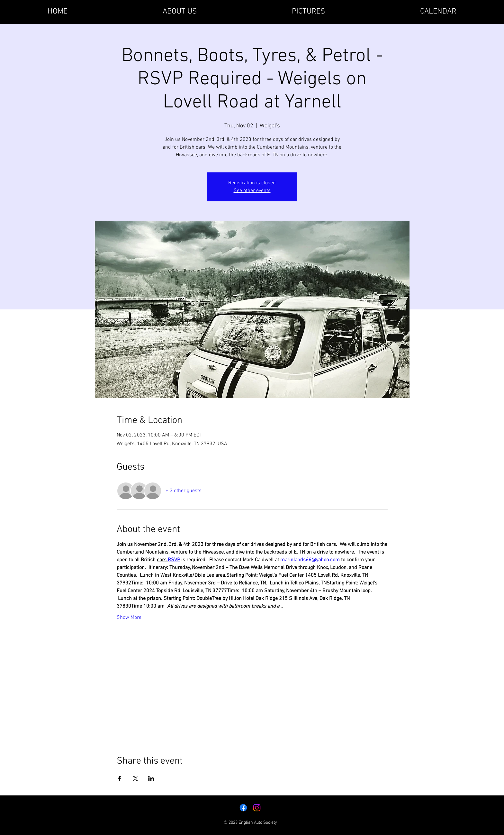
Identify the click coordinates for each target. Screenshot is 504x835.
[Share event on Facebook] (120, 778)
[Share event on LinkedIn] (151, 778)
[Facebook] (243, 808)
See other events (252, 191)
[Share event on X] (135, 778)
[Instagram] (257, 808)
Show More (129, 618)
